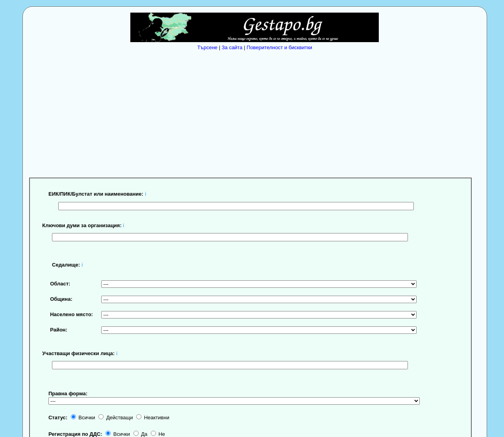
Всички (83, 418)
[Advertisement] (257, 112)
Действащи (116, 418)
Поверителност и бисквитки (279, 47)
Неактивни (153, 418)
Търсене (207, 47)
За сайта (232, 47)
